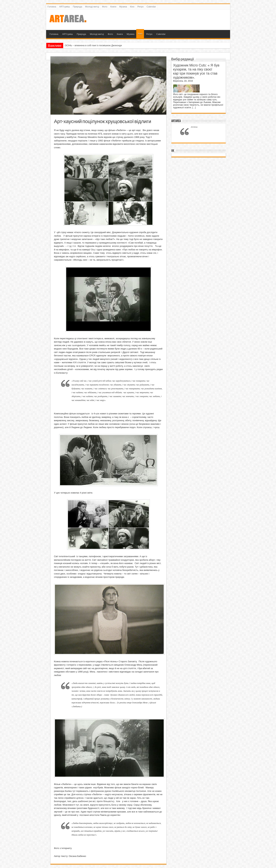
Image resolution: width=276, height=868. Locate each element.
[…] (194, 107)
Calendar (151, 7)
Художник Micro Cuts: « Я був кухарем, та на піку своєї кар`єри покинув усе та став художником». (196, 71)
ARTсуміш (65, 7)
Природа (78, 7)
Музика (123, 7)
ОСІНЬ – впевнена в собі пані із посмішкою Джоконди (93, 45)
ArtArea (176, 121)
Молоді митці (92, 7)
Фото (105, 7)
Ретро (140, 7)
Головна (52, 7)
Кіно (132, 7)
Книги (113, 7)
